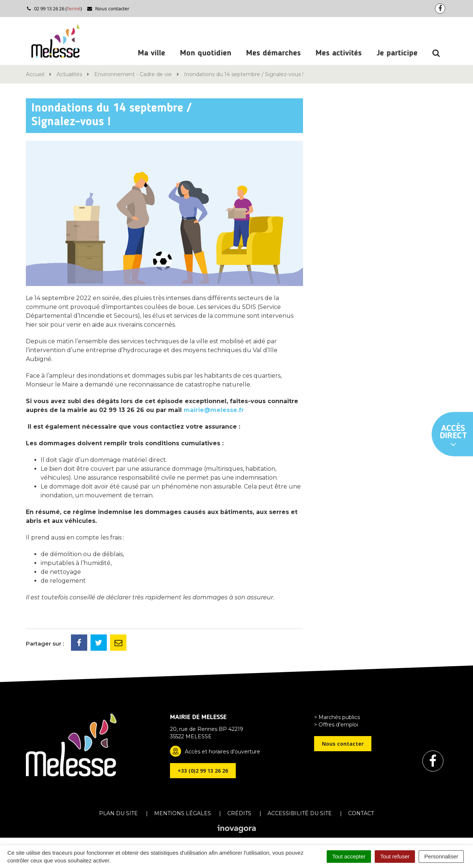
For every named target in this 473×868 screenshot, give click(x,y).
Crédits (239, 813)
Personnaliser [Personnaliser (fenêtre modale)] (441, 856)
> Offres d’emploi (336, 725)
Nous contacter (108, 8)
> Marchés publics (337, 717)
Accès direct (453, 436)
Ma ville (152, 53)
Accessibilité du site (300, 813)
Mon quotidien (206, 53)
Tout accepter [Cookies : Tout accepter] (349, 856)
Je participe (397, 53)
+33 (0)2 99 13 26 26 (203, 771)
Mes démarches (273, 53)
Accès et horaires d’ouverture (222, 752)
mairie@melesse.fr (214, 410)
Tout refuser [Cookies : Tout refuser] (395, 856)
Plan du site (118, 813)
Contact (361, 813)
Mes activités (339, 53)
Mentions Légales (183, 813)
